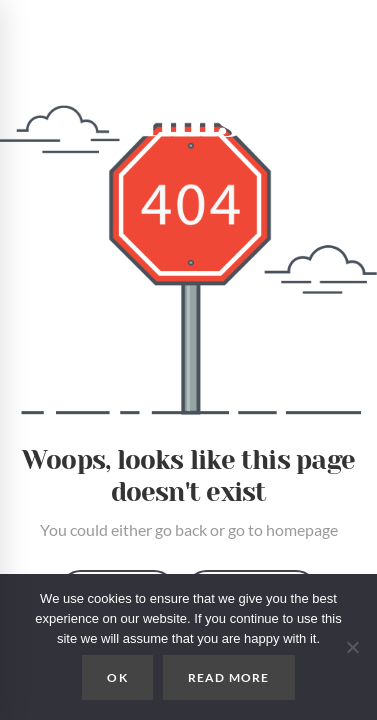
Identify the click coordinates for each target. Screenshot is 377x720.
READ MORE (229, 677)
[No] (352, 647)
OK (117, 677)
